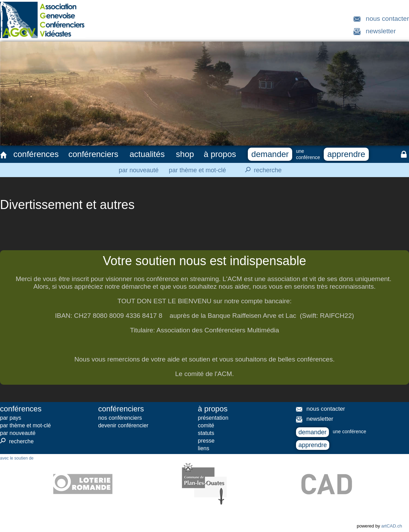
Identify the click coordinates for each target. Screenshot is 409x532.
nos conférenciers (120, 418)
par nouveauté (138, 170)
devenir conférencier (123, 425)
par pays (11, 418)
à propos (220, 154)
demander (270, 154)
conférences (36, 154)
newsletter (381, 31)
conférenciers (93, 154)
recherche (261, 170)
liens (204, 448)
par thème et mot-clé (197, 170)
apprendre (346, 154)
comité (206, 425)
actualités (147, 154)
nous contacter (387, 19)
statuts (206, 433)
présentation (213, 418)
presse (206, 441)
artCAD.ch (392, 526)
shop (185, 154)
